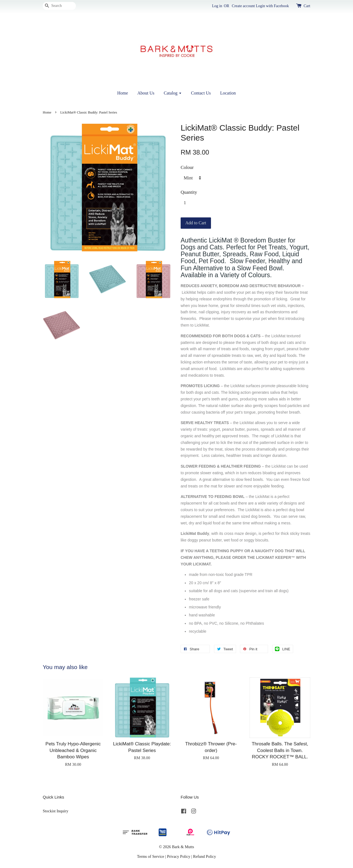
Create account (244, 6)
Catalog (173, 93)
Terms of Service (151, 856)
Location (228, 93)
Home (123, 93)
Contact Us (201, 93)
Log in (217, 6)
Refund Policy (204, 856)
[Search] (59, 6)
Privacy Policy (179, 856)
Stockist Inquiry (56, 811)
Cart (307, 6)
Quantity (189, 192)
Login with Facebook (272, 6)
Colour (187, 167)
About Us (146, 93)
